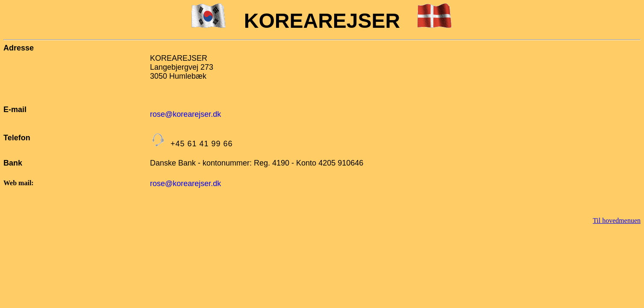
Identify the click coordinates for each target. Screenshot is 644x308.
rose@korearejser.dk (185, 114)
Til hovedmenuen (617, 221)
